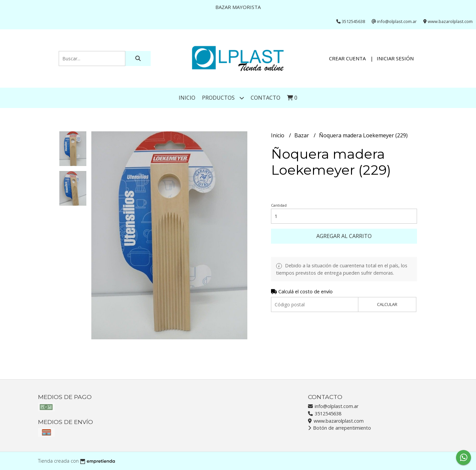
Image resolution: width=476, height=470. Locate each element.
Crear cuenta (347, 58)
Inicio (187, 98)
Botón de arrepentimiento (339, 428)
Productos (223, 98)
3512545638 (325, 413)
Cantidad (279, 205)
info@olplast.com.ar (333, 406)
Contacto (265, 98)
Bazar (302, 135)
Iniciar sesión (395, 58)
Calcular (387, 304)
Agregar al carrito (344, 236)
